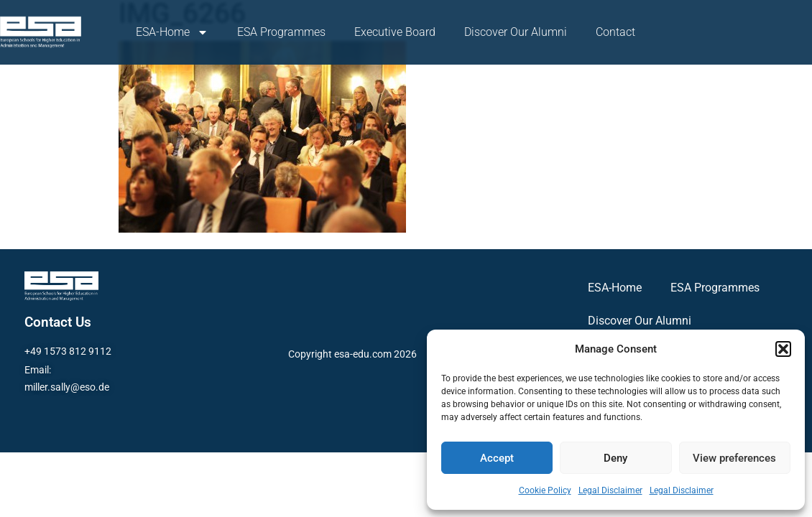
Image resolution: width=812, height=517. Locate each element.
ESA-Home (172, 32)
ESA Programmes (281, 32)
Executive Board (395, 32)
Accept (497, 458)
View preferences (734, 458)
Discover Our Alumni (516, 32)
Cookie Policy (545, 490)
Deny (615, 458)
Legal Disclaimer (610, 490)
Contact (615, 32)
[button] (783, 349)
